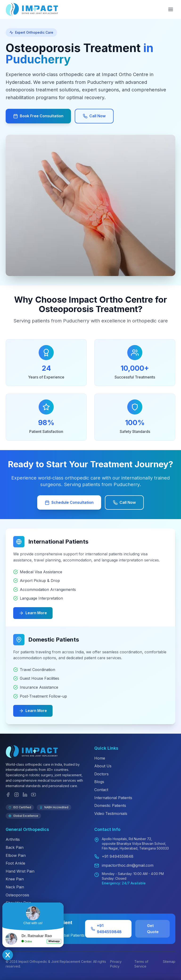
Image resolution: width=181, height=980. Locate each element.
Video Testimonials (111, 813)
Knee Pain (15, 879)
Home (100, 758)
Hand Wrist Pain (20, 871)
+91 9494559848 (118, 856)
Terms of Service (141, 964)
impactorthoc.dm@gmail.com (128, 865)
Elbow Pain (16, 855)
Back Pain (15, 847)
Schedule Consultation (69, 502)
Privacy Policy (116, 964)
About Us (103, 766)
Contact (101, 790)
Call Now (94, 116)
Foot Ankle (15, 863)
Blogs (99, 782)
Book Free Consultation (38, 116)
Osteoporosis (17, 895)
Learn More (33, 613)
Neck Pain (15, 887)
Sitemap (169, 962)
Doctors (101, 774)
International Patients (113, 798)
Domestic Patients (110, 805)
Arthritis (13, 839)
